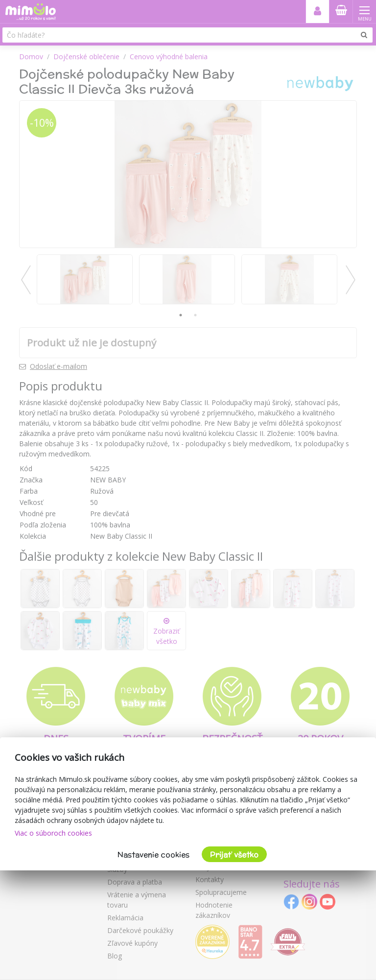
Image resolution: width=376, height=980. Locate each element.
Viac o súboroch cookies (53, 833)
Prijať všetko (234, 855)
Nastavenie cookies (153, 855)
